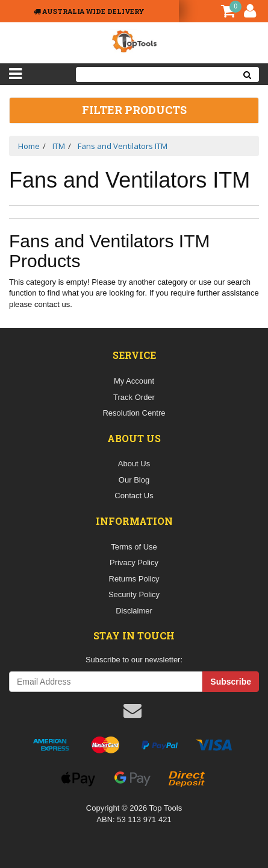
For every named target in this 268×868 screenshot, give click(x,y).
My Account (134, 381)
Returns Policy (134, 579)
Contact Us (134, 496)
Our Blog (134, 480)
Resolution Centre (134, 413)
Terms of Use (134, 547)
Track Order (134, 397)
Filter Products (134, 110)
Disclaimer (134, 611)
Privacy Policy (134, 562)
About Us (134, 464)
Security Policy (134, 594)
